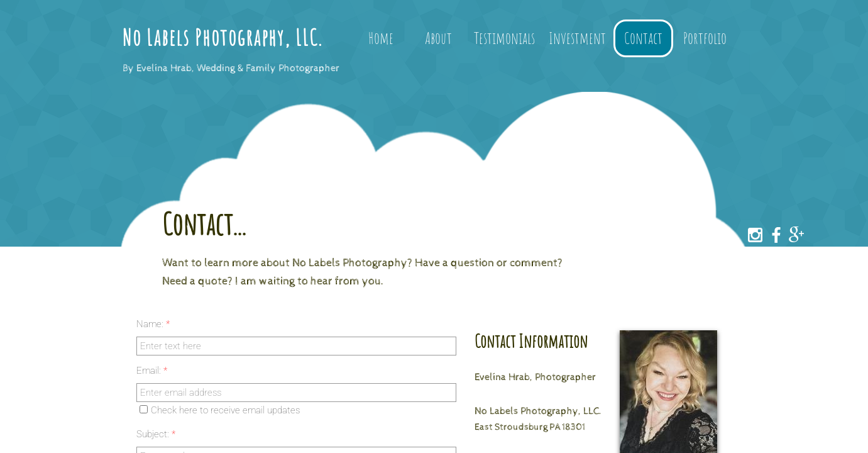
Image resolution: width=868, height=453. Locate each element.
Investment (577, 38)
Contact (643, 38)
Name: (153, 324)
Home (381, 38)
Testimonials (504, 38)
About (438, 38)
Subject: (156, 434)
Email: (152, 371)
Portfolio (705, 38)
